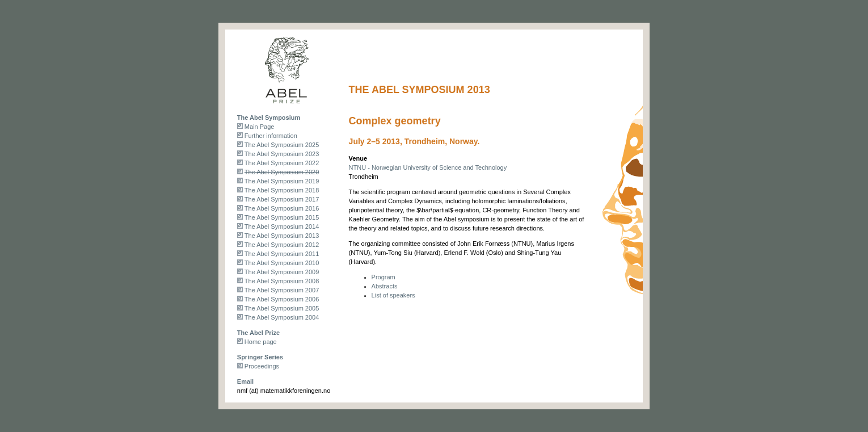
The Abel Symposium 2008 (282, 281)
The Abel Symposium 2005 (282, 308)
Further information (271, 136)
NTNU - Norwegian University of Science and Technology (428, 167)
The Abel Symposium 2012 (282, 245)
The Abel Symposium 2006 (282, 299)
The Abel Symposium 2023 (282, 154)
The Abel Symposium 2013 (282, 236)
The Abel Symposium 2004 (282, 317)
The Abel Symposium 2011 (282, 254)
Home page (261, 342)
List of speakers (393, 295)
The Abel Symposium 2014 (282, 227)
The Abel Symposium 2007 (282, 290)
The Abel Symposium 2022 (282, 163)
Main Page (260, 127)
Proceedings (262, 366)
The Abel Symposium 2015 (282, 217)
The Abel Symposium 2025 (282, 145)
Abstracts (385, 286)
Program (384, 277)
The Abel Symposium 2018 (282, 190)
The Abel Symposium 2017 (282, 199)
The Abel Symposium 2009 (282, 272)
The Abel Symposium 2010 (282, 263)
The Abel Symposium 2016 (282, 208)
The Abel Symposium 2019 (282, 181)
